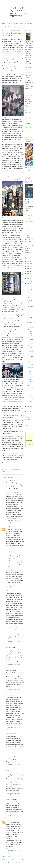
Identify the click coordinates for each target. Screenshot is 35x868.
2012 (28, 283)
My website (28, 75)
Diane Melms (9, 647)
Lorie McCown (10, 480)
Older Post (21, 859)
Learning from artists (30, 333)
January (30, 402)
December (30, 290)
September (31, 306)
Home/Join (29, 441)
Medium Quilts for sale (26, 23)
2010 (28, 406)
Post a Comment (6, 857)
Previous (30, 442)
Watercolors (17, 27)
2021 (28, 261)
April (30, 322)
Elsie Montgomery (10, 734)
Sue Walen (8, 820)
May (30, 320)
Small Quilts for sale (13, 23)
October (30, 300)
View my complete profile (28, 68)
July (30, 315)
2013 (28, 281)
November (31, 296)
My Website (28, 420)
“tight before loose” (30, 363)
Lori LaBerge (9, 695)
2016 (28, 274)
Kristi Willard (9, 670)
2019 (28, 266)
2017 (28, 271)
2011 (28, 286)
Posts (28, 218)
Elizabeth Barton (10, 799)
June (7, 527)
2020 (28, 264)
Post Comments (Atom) (14, 863)
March (30, 325)
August (30, 311)
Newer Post (4, 859)
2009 (28, 409)
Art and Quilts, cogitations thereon (17, 12)
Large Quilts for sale (7, 27)
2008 (28, 411)
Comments (30, 222)
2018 (28, 269)
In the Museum (31, 381)
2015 (28, 276)
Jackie (7, 591)
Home (3, 23)
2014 (28, 278)
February (31, 327)
